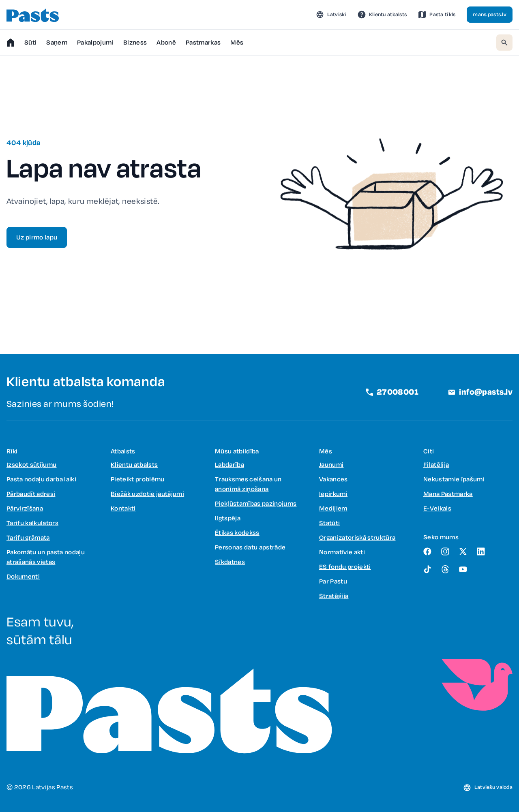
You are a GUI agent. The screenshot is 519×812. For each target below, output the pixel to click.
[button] (331, 15)
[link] (382, 15)
